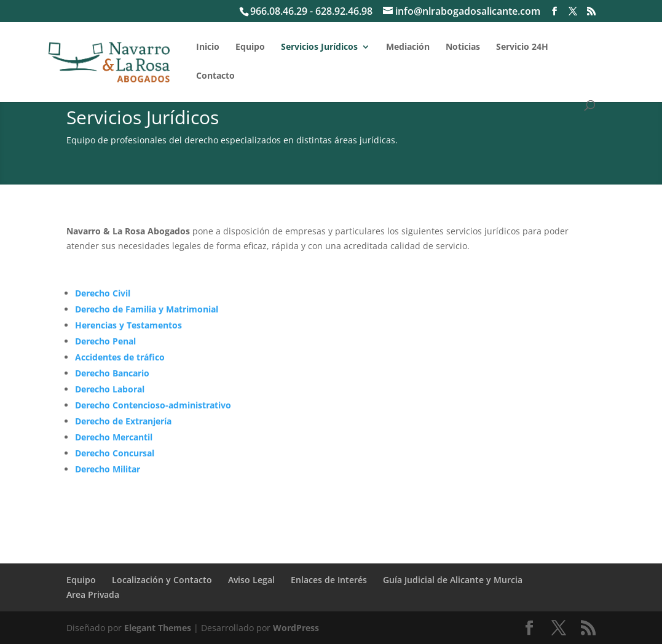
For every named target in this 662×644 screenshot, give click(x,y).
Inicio (208, 47)
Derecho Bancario (112, 373)
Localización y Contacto (162, 580)
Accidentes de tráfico (120, 357)
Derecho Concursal (115, 453)
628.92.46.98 (344, 11)
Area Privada (93, 594)
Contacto (215, 76)
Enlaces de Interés (329, 580)
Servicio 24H (522, 47)
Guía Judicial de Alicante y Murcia (453, 580)
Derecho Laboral (110, 389)
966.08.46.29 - (283, 11)
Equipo (250, 47)
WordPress (296, 628)
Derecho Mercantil (114, 437)
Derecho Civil (103, 293)
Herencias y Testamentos (128, 325)
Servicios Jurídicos (319, 47)
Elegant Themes (158, 628)
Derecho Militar (108, 469)
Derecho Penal (105, 341)
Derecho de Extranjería (123, 421)
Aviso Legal (251, 580)
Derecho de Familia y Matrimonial (147, 309)
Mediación (408, 47)
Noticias (463, 47)
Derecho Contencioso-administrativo (153, 405)
